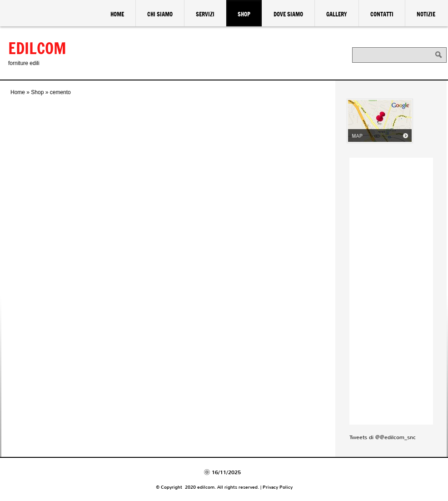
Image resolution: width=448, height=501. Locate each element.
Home (117, 14)
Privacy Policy (278, 487)
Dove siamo (288, 14)
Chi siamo (160, 14)
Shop (244, 14)
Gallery (337, 14)
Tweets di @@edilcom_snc (383, 437)
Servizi (205, 14)
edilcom (37, 48)
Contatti (382, 14)
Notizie (426, 14)
